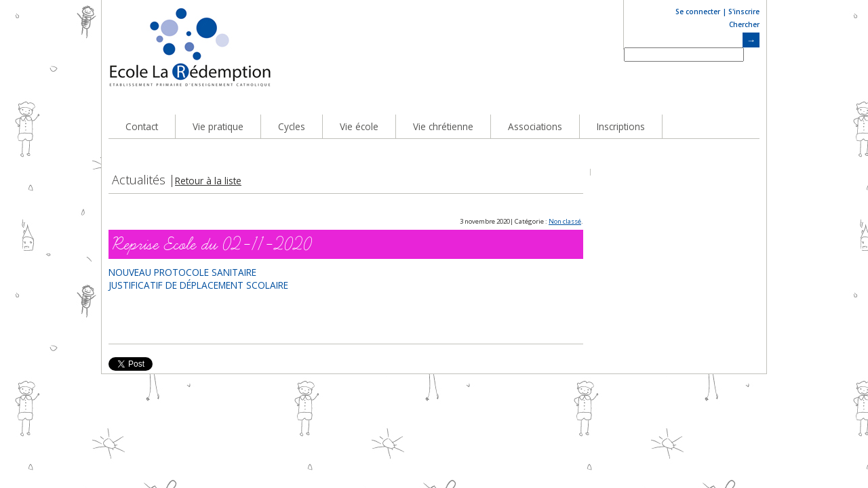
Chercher (744, 24)
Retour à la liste (208, 181)
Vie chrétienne (443, 126)
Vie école (359, 126)
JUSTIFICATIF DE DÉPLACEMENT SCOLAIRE (198, 285)
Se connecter (698, 12)
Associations (535, 126)
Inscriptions (621, 126)
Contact (142, 126)
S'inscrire (744, 12)
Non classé (565, 221)
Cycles (292, 126)
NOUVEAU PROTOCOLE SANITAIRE (182, 272)
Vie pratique (218, 126)
